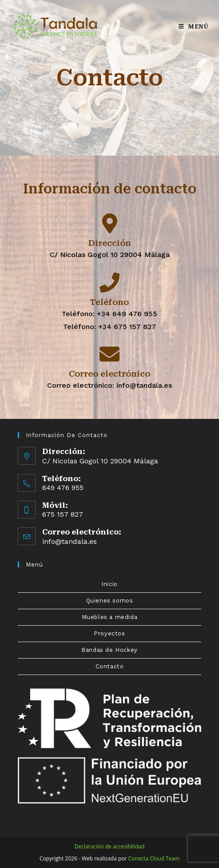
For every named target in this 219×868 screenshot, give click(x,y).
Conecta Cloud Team (154, 858)
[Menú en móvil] (193, 26)
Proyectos (109, 633)
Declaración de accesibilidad (110, 846)
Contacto (110, 666)
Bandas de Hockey (109, 650)
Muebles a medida (110, 617)
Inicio (109, 584)
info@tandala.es (70, 541)
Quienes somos (110, 601)
